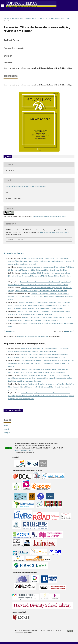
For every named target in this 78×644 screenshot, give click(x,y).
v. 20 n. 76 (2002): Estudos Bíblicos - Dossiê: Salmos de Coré (44, 18)
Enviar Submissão (13, 410)
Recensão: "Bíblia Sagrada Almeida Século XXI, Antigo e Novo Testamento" (46, 369)
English (6, 426)
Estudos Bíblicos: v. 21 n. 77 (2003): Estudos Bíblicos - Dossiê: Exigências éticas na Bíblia (37, 358)
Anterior (10, 331)
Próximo (68, 331)
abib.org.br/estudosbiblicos (24, 450)
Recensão (24, 323)
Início (6, 18)
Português (7, 433)
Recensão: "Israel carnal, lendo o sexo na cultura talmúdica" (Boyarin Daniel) (45, 282)
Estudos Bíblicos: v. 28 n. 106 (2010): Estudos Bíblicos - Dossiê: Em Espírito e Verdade (36, 372)
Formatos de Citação (17, 239)
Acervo (13, 18)
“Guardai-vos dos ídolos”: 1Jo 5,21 (32, 349)
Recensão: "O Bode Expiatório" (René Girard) (37, 317)
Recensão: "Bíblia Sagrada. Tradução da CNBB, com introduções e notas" (45, 355)
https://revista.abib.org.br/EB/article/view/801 (54, 232)
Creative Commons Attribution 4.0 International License (49, 216)
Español (6, 429)
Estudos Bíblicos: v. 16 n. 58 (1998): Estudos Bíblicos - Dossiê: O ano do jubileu (41, 270)
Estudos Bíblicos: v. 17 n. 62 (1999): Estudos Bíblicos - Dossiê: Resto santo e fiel (41, 291)
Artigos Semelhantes (14, 253)
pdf (9, 157)
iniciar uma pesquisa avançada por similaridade (33, 336)
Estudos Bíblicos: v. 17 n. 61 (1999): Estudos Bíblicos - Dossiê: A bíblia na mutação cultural (38, 285)
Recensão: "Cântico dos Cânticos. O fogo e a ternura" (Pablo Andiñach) (40, 311)
